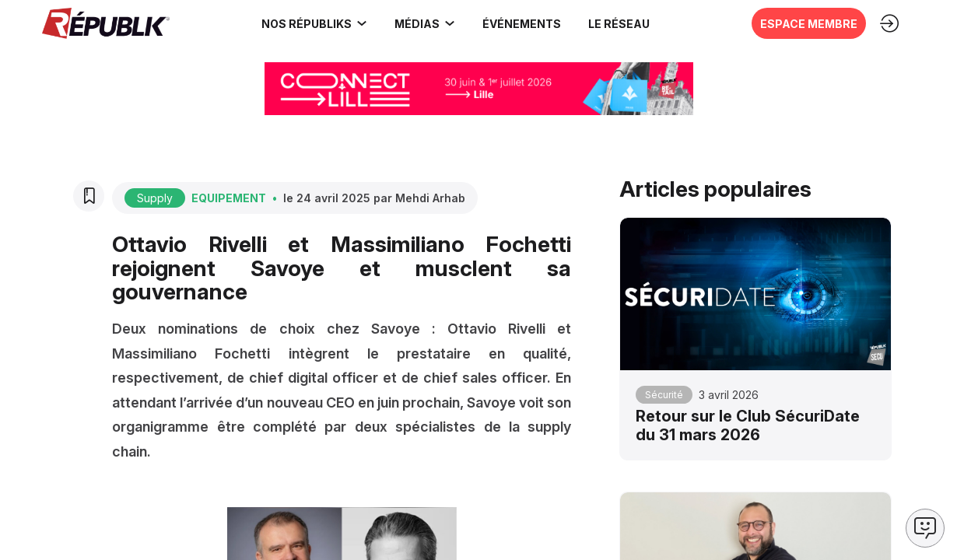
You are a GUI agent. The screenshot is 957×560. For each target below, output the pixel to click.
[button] (521, 23)
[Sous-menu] (361, 23)
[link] (314, 23)
